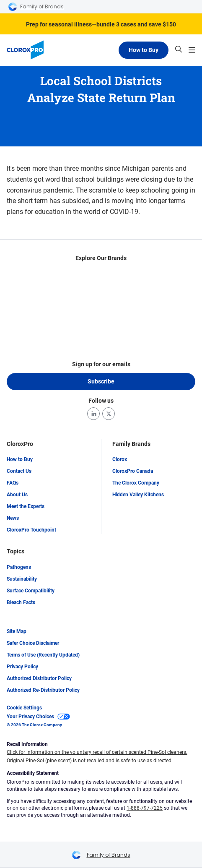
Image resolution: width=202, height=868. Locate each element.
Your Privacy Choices (38, 717)
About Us (17, 495)
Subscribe (101, 381)
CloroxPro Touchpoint (31, 530)
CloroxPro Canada (133, 472)
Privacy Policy (22, 667)
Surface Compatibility (31, 591)
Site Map (17, 631)
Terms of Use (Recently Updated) (43, 655)
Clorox (120, 460)
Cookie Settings (24, 708)
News (13, 519)
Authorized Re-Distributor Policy (43, 690)
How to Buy (144, 50)
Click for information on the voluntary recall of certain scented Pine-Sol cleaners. (97, 753)
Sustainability (22, 579)
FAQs (13, 483)
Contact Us (19, 472)
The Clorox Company (136, 483)
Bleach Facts (21, 602)
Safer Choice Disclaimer (33, 643)
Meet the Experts (26, 507)
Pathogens (19, 567)
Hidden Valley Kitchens (138, 495)
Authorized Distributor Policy (39, 678)
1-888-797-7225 (145, 808)
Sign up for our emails (101, 364)
